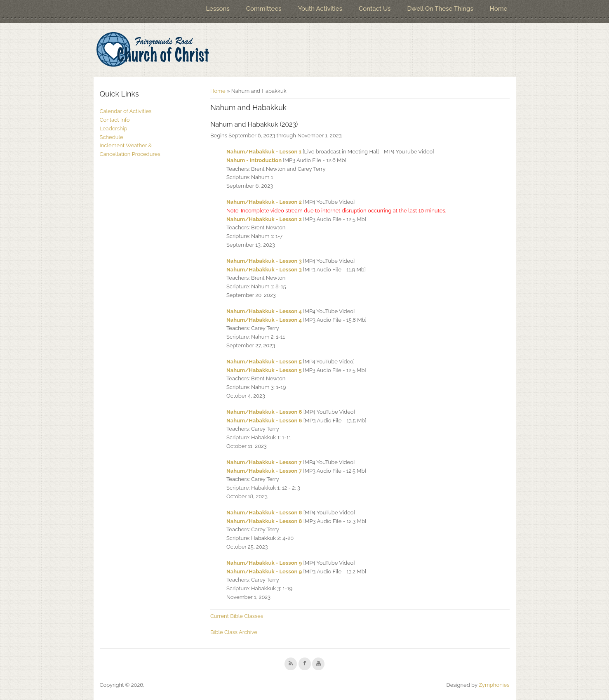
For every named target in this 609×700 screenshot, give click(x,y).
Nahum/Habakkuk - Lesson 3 (264, 261)
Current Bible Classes (237, 616)
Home (499, 9)
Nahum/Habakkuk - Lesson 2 (264, 202)
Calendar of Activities (126, 111)
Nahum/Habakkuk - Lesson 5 (264, 362)
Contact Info (115, 120)
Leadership (114, 128)
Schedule (112, 137)
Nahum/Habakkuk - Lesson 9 (264, 563)
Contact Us (375, 9)
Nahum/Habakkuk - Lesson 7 (264, 462)
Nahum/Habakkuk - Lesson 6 (264, 412)
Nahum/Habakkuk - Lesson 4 (264, 311)
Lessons (217, 9)
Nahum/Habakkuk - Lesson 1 (264, 152)
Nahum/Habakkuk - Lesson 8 (264, 513)
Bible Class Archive (234, 632)
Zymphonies (494, 685)
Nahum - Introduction (254, 160)
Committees (264, 9)
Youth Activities (320, 9)
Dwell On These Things (440, 9)
